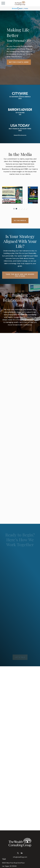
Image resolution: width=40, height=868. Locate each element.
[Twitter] (18, 853)
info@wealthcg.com (20, 857)
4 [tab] (21, 209)
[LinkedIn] (22, 853)
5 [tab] (24, 209)
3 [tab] (19, 209)
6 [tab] (26, 209)
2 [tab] (16, 209)
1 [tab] (14, 209)
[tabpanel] (20, 196)
